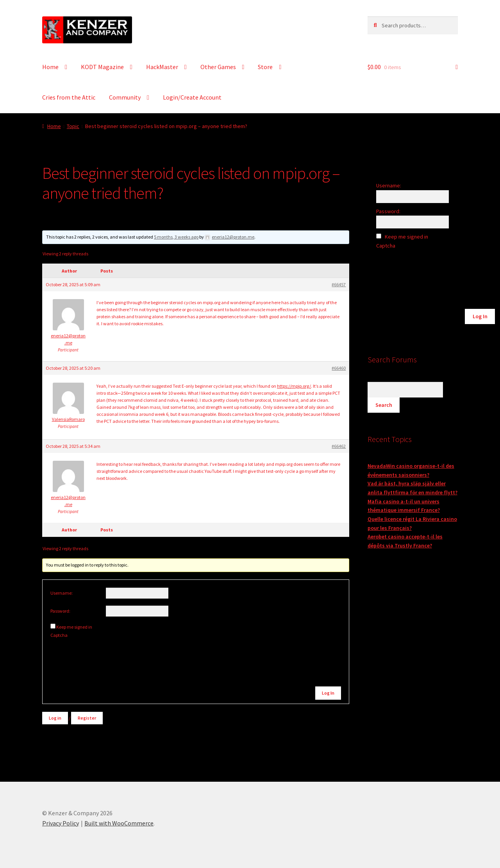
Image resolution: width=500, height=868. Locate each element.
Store (265, 67)
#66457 (339, 284)
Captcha (59, 635)
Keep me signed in (74, 627)
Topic (73, 126)
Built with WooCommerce (119, 823)
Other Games (218, 67)
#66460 (339, 368)
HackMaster (162, 67)
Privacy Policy (61, 823)
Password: (60, 611)
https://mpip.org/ (294, 386)
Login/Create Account (192, 97)
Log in (55, 718)
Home (50, 67)
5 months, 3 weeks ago (176, 237)
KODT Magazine (102, 67)
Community (125, 97)
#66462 (339, 446)
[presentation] (103, 655)
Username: (62, 593)
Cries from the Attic (69, 97)
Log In (328, 693)
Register (87, 718)
